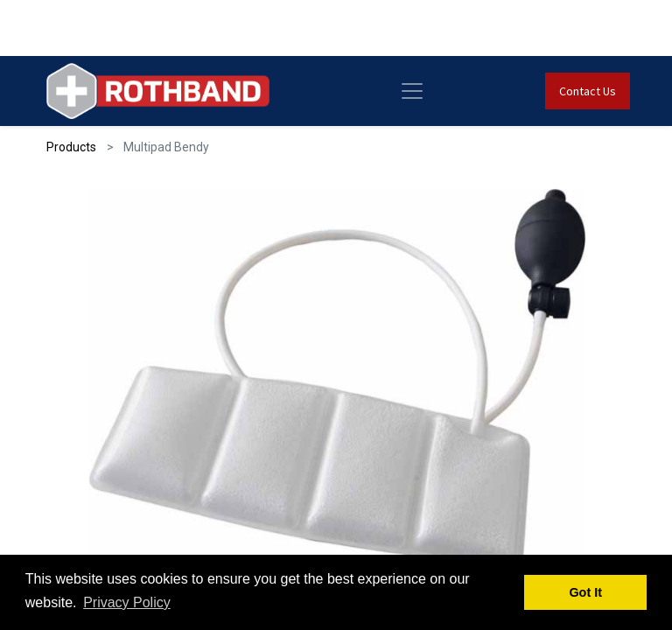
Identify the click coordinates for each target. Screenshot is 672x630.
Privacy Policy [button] (127, 602)
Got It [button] (585, 592)
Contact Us (588, 91)
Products (71, 147)
